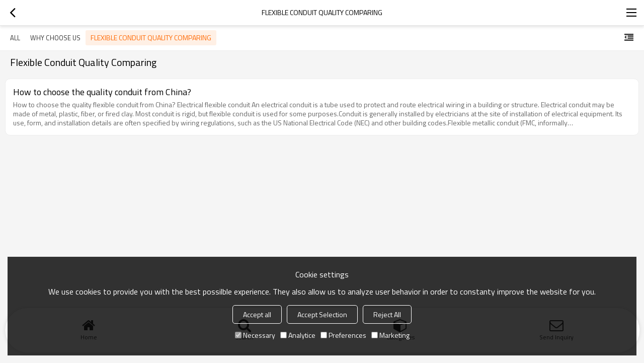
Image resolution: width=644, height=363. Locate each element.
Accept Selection (322, 314)
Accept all (257, 314)
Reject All (387, 314)
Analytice (298, 335)
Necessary (255, 335)
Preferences (343, 335)
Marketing (390, 335)
